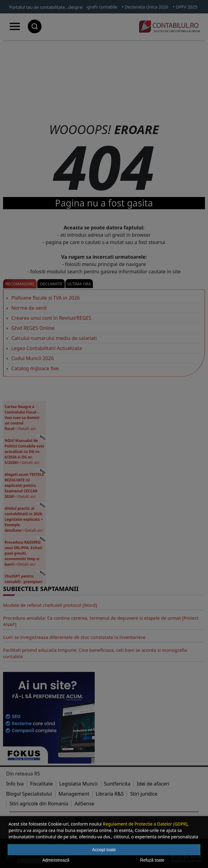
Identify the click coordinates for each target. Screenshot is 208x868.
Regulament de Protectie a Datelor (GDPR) (145, 824)
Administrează (56, 860)
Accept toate (104, 850)
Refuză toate (152, 860)
